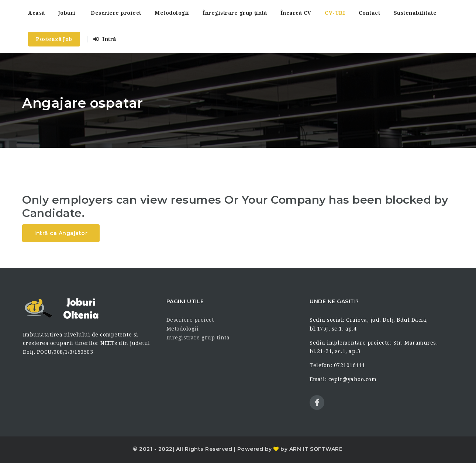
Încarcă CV (296, 13)
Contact (370, 13)
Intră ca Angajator (61, 233)
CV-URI (335, 13)
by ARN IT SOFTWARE (311, 449)
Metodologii (172, 13)
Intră (105, 39)
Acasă (36, 13)
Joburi (67, 13)
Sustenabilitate (415, 13)
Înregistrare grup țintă (235, 13)
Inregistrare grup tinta (198, 338)
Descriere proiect (116, 13)
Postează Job (54, 39)
